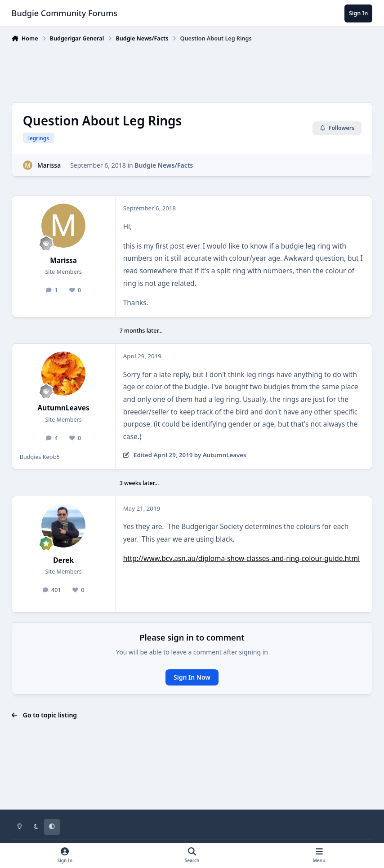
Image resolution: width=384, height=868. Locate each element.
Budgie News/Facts (164, 165)
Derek (63, 560)
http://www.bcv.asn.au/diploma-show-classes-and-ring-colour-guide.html (241, 559)
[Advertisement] (192, 71)
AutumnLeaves (64, 408)
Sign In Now (192, 677)
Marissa (49, 165)
